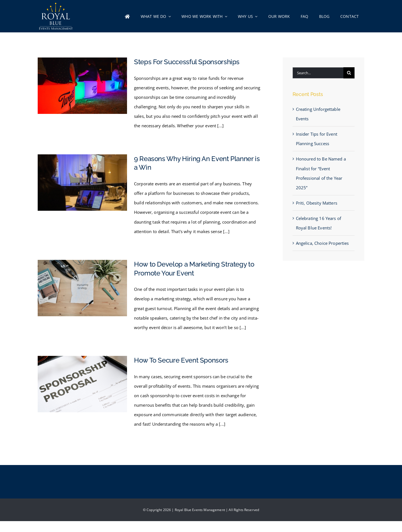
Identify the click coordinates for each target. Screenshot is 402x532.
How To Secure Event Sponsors (181, 360)
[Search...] (318, 73)
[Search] (349, 73)
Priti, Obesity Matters (317, 203)
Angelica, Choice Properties (322, 243)
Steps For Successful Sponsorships (187, 62)
